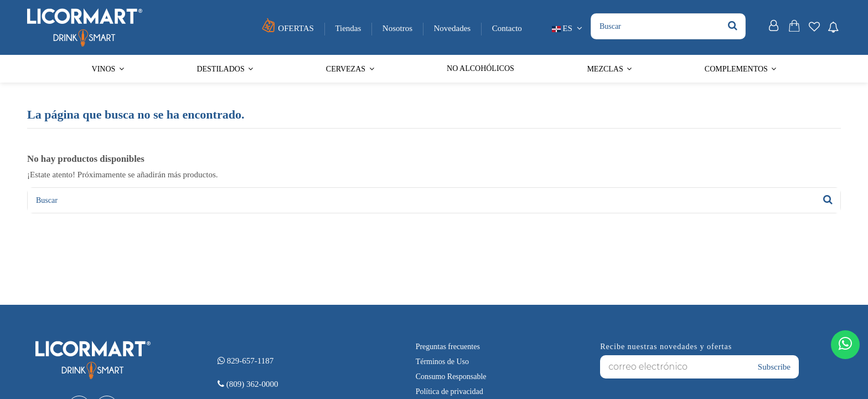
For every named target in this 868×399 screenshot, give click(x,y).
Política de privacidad (449, 392)
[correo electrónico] (675, 367)
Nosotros (399, 28)
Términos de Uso (442, 362)
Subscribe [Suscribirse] (774, 367)
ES (569, 28)
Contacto (507, 28)
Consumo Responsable (451, 377)
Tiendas (349, 28)
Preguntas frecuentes (448, 347)
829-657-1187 (246, 361)
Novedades (453, 28)
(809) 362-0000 (248, 384)
